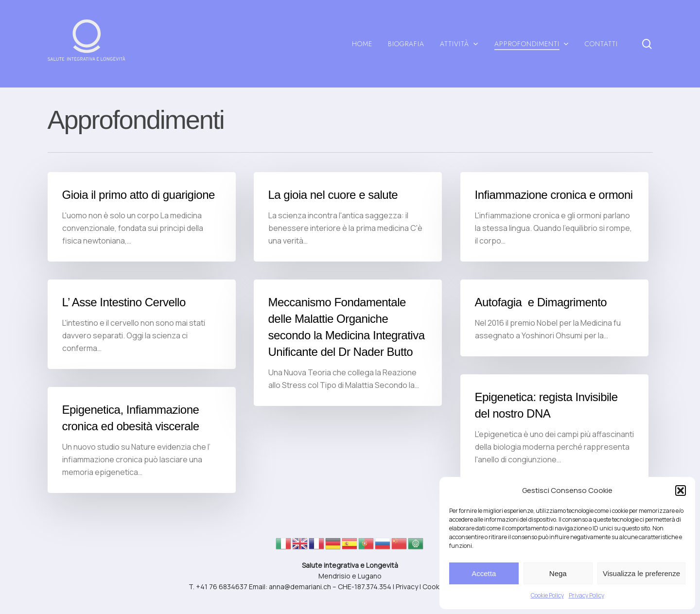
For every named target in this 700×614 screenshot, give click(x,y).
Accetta (484, 573)
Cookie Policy (547, 595)
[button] (681, 491)
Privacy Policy (586, 595)
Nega (558, 573)
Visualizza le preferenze (641, 573)
